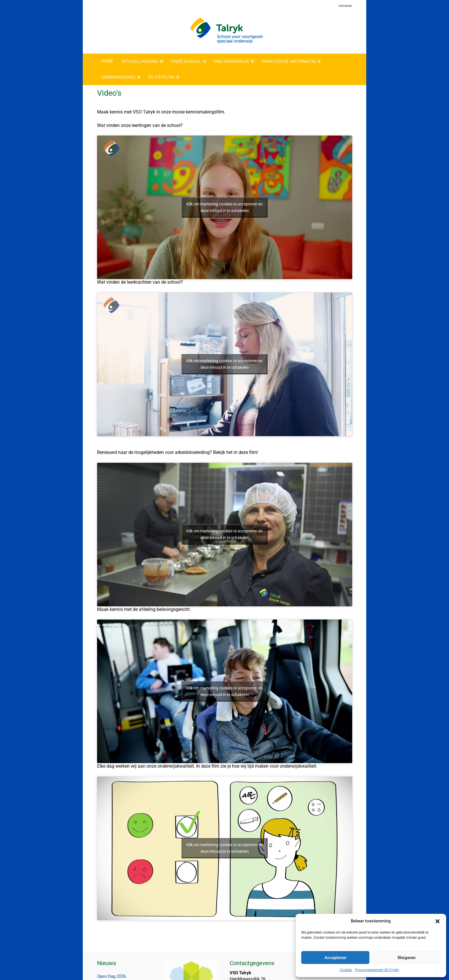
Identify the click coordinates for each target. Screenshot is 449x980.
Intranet (345, 6)
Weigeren (406, 958)
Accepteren (335, 958)
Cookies (346, 970)
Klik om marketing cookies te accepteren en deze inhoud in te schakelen (224, 207)
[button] (438, 921)
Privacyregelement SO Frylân (377, 970)
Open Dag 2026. (112, 976)
